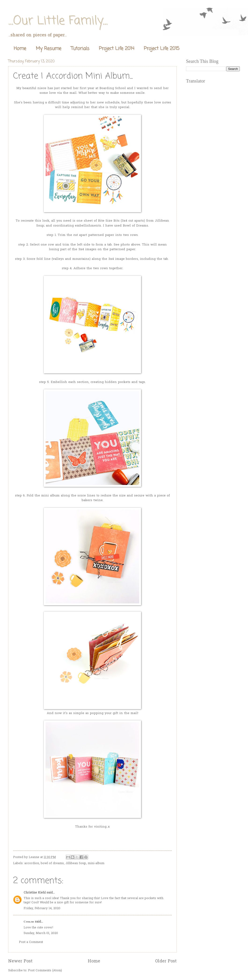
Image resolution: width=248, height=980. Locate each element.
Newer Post (20, 961)
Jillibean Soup (76, 863)
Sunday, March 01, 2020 (41, 933)
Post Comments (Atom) (45, 971)
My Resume (49, 49)
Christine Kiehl (35, 893)
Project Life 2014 (117, 49)
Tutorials (80, 49)
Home (20, 49)
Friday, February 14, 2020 (42, 908)
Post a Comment (31, 942)
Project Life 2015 (162, 49)
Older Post (166, 961)
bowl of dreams (52, 863)
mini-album (96, 863)
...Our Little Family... (58, 21)
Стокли (29, 922)
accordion (32, 863)
